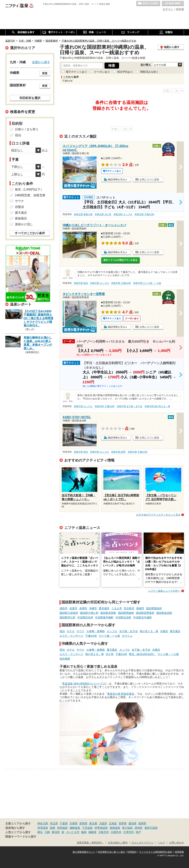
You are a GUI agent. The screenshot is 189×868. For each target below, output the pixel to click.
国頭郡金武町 (164, 613)
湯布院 (139, 828)
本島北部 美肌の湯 (83, 214)
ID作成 (180, 9)
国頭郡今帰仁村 (89, 613)
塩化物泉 (65, 659)
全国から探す (41, 62)
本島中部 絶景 (118, 452)
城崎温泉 (75, 828)
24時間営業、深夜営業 (30, 195)
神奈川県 (43, 823)
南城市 (140, 608)
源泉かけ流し (24, 224)
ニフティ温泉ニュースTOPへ (164, 591)
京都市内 (116, 832)
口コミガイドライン (143, 843)
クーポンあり (102, 72)
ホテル (71, 631)
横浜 (40, 832)
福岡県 (142, 823)
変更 (45, 73)
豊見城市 (104, 608)
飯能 (84, 832)
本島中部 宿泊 (81, 283)
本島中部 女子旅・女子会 (130, 406)
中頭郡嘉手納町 (104, 617)
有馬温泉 (62, 828)
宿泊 (62, 631)
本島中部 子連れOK (121, 283)
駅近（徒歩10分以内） (143, 654)
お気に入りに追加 (149, 179)
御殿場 (92, 832)
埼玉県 (54, 823)
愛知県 (132, 823)
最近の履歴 (173, 4)
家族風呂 (21, 218)
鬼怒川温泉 (151, 828)
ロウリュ (127, 636)
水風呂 (164, 631)
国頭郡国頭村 (154, 608)
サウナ (81, 631)
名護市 (73, 608)
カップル (112, 631)
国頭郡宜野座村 (145, 613)
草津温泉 (43, 828)
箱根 (53, 828)
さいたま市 (73, 832)
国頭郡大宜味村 (69, 613)
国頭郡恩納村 (126, 613)
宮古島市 (129, 608)
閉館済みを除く (149, 72)
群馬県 (83, 823)
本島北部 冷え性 (103, 214)
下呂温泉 (87, 828)
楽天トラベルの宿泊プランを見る (120, 260)
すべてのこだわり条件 (30, 233)
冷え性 (110, 654)
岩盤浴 (19, 207)
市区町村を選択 (30, 98)
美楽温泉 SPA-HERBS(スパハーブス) (84, 684)
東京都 (93, 823)
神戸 (138, 832)
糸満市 (83, 608)
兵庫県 (74, 823)
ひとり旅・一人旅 (109, 636)
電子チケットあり (76, 72)
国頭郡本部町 (108, 613)
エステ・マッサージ (71, 636)
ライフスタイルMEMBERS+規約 (156, 852)
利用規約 (132, 852)
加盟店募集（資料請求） (90, 843)
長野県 (123, 823)
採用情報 (179, 852)
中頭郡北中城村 (143, 617)
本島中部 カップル (100, 283)
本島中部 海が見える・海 (157, 406)
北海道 (113, 823)
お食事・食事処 (96, 631)
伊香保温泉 (101, 828)
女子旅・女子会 (129, 631)
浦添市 (64, 608)
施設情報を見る (117, 179)
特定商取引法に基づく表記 (111, 852)
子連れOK (91, 636)
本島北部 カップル (123, 214)
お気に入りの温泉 (148, 4)
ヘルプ (161, 843)
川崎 (47, 832)
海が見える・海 (149, 631)
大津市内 (129, 832)
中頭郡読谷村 (85, 617)
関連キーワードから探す (21, 837)
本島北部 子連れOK (144, 214)
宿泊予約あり (125, 72)
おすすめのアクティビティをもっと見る (158, 515)
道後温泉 (115, 828)
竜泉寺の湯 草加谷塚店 (121, 694)
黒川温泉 (127, 828)
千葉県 (64, 823)
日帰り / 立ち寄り (27, 129)
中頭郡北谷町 (123, 617)
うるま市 (117, 608)
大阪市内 (104, 832)
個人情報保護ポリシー (84, 852)
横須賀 (56, 832)
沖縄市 (93, 608)
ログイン (168, 9)
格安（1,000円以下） (29, 189)
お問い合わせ (177, 843)
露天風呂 (175, 631)
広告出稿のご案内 (118, 843)
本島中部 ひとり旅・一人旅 (147, 283)
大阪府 (103, 823)
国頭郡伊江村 (67, 617)
